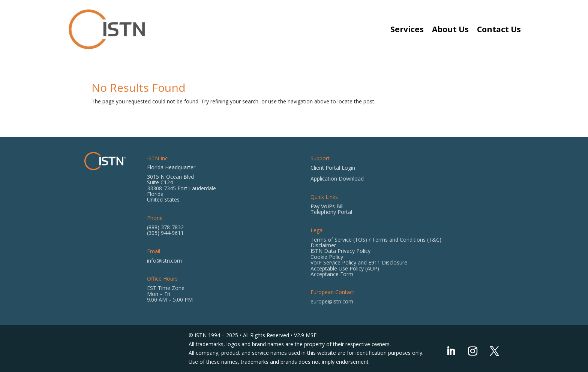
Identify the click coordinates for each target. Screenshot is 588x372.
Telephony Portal (331, 212)
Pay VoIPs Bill (327, 206)
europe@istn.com (332, 301)
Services (407, 29)
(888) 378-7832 (165, 227)
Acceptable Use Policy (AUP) (345, 268)
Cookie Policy (327, 257)
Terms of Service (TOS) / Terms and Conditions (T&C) (376, 240)
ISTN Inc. (158, 158)
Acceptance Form (332, 274)
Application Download (337, 179)
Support (320, 158)
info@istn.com (164, 261)
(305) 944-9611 (165, 233)
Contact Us (499, 29)
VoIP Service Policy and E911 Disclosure (359, 262)
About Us (450, 29)
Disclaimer (323, 245)
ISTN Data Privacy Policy (340, 251)
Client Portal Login (333, 168)
